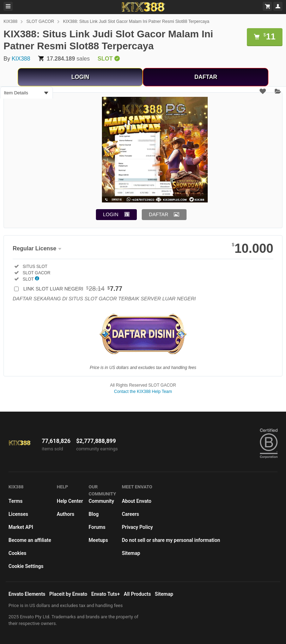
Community (101, 501)
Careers (130, 514)
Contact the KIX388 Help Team (143, 392)
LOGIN (80, 77)
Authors (66, 514)
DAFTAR (206, 77)
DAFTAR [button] (159, 214)
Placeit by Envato (68, 594)
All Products (137, 594)
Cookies (17, 553)
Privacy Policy (137, 527)
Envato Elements (27, 594)
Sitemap (131, 553)
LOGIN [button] (111, 214)
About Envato (136, 501)
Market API (21, 527)
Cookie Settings (26, 566)
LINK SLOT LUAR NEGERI (73, 289)
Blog (93, 514)
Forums (97, 527)
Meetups (98, 540)
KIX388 (10, 21)
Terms (16, 501)
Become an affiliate (30, 540)
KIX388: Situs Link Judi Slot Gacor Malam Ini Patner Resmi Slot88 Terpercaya (136, 21)
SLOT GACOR (40, 21)
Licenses (18, 514)
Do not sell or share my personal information (171, 540)
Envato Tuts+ (106, 594)
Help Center (70, 501)
